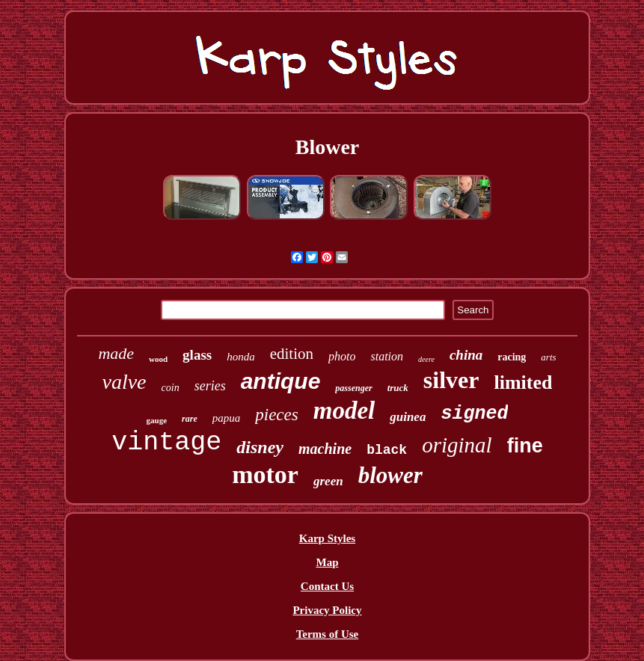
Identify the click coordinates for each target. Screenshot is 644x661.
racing (512, 357)
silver (451, 380)
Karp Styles (327, 538)
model (344, 411)
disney (260, 447)
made (116, 353)
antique (281, 381)
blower (390, 475)
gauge (157, 420)
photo (342, 356)
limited (523, 382)
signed (474, 414)
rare (190, 419)
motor (265, 474)
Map (327, 562)
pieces (276, 415)
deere (426, 359)
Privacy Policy (327, 610)
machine (325, 449)
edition (292, 354)
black (387, 450)
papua (227, 418)
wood (158, 359)
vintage (166, 443)
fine (525, 446)
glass (197, 355)
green (328, 481)
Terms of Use (328, 634)
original (457, 445)
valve (124, 382)
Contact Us (327, 586)
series (210, 386)
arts (548, 357)
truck (398, 388)
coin (171, 388)
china (466, 355)
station (387, 356)
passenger (353, 388)
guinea (408, 417)
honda (241, 357)
